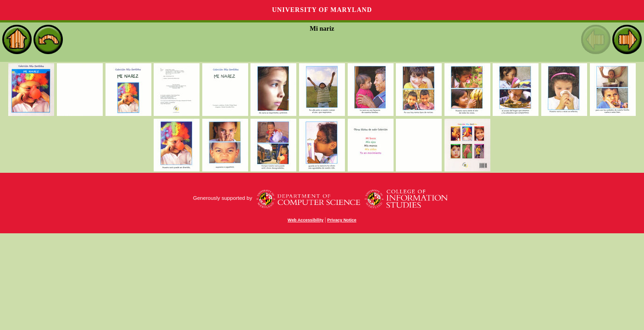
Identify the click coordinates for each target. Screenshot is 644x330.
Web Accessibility (305, 220)
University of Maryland (322, 10)
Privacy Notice (342, 220)
